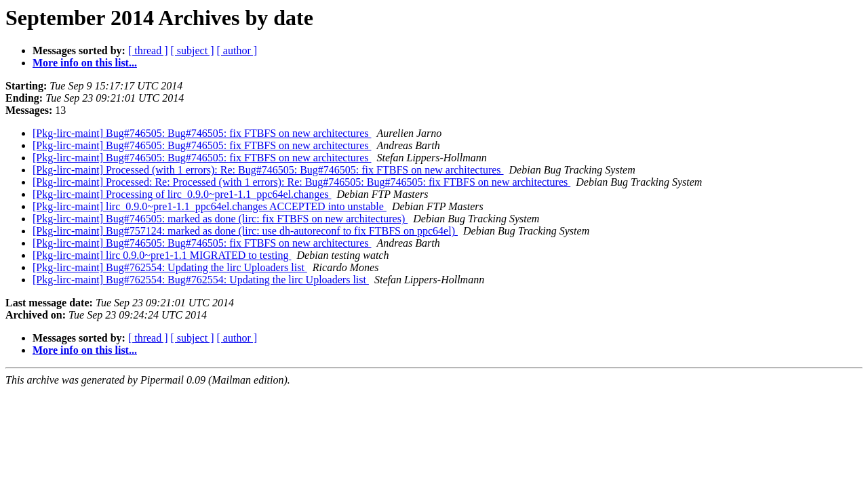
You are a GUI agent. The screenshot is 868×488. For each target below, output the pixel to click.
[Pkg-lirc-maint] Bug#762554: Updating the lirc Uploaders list (170, 267)
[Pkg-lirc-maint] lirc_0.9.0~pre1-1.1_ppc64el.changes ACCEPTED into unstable (210, 206)
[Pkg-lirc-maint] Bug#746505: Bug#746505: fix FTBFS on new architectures (202, 133)
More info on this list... (85, 63)
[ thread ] (148, 50)
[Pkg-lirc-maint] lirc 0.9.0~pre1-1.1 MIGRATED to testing (162, 255)
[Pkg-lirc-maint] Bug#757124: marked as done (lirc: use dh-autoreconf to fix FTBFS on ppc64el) (245, 231)
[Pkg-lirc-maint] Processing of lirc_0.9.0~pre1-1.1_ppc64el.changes (182, 194)
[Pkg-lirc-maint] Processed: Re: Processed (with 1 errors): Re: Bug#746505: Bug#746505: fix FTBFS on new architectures (301, 182)
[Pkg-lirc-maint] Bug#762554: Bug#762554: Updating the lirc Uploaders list (201, 280)
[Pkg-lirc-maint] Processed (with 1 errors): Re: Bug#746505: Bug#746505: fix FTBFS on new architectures (268, 170)
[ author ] (237, 50)
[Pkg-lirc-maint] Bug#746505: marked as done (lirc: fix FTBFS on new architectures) (220, 219)
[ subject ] (193, 50)
